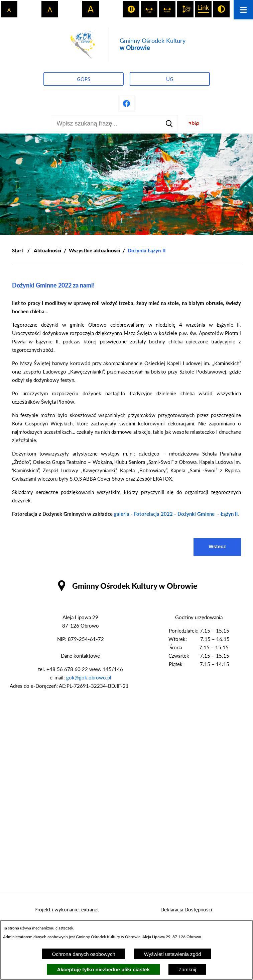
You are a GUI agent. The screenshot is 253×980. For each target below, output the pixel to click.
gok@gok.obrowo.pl (89, 677)
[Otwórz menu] (243, 10)
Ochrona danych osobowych (83, 954)
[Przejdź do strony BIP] (194, 124)
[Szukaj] (169, 124)
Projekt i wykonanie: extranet (67, 909)
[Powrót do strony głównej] (18, 251)
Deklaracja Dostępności (186, 909)
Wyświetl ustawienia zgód (173, 954)
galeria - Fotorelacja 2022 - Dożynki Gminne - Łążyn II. (176, 514)
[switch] (131, 9)
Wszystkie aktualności (94, 250)
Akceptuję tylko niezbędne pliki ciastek (103, 969)
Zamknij (187, 969)
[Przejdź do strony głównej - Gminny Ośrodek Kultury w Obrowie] (127, 44)
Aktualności (47, 250)
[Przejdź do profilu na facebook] (127, 103)
